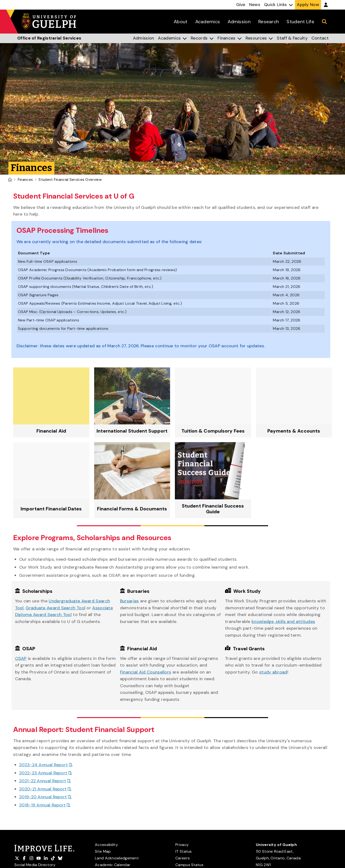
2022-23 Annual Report (43, 773)
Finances (25, 180)
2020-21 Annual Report (43, 789)
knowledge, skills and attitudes (283, 622)
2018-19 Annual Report (42, 805)
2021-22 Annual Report (43, 781)
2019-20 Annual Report (43, 797)
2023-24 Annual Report (43, 765)
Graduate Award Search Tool (55, 608)
